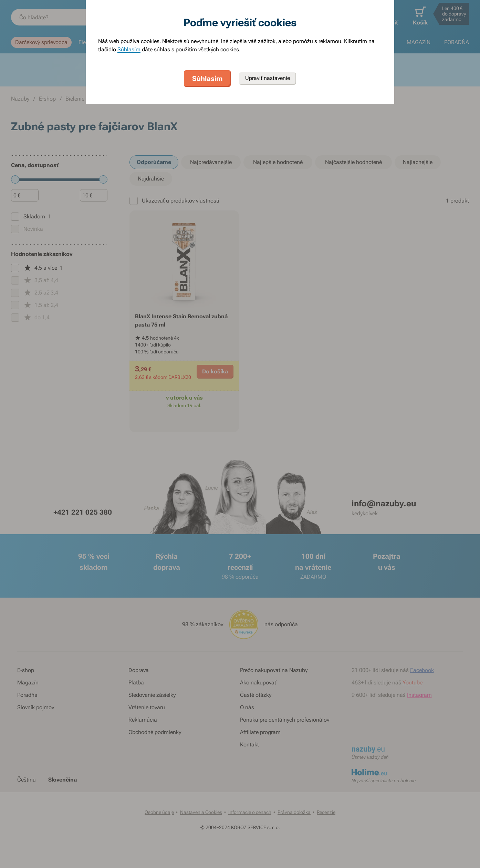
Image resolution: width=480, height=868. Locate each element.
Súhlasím (129, 49)
